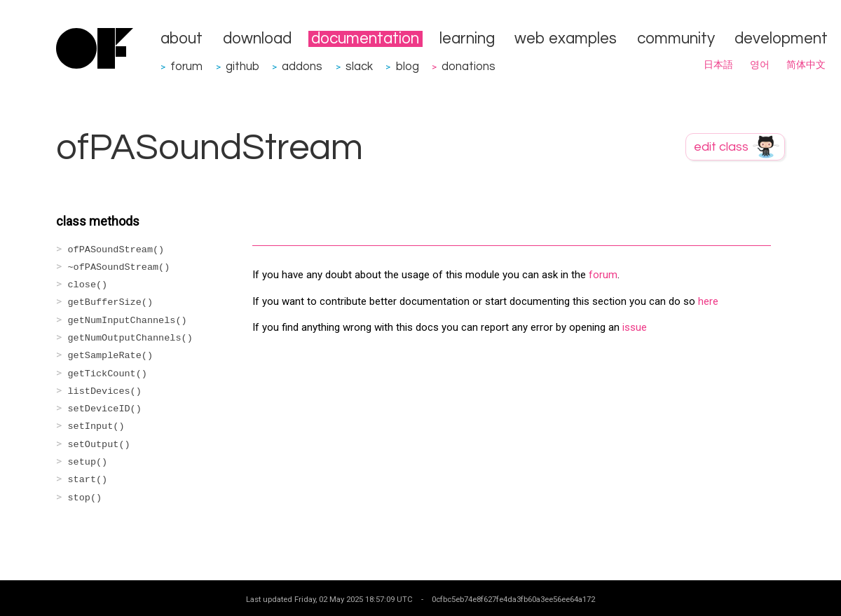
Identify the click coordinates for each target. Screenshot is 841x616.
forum (186, 66)
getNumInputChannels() (128, 321)
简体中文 (806, 65)
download (257, 39)
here (708, 301)
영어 (760, 65)
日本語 (718, 65)
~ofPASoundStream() (119, 267)
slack (359, 66)
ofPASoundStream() (116, 250)
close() (88, 285)
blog (408, 66)
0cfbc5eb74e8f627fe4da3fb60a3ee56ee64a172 (513, 599)
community (676, 39)
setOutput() (99, 445)
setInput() (96, 426)
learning (467, 39)
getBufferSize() (111, 302)
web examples (566, 39)
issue (635, 327)
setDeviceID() (105, 409)
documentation (365, 39)
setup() (88, 462)
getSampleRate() (111, 356)
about (182, 39)
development (781, 39)
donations (469, 66)
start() (88, 480)
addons (302, 66)
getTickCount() (108, 374)
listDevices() (105, 391)
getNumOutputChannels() (130, 338)
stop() (85, 498)
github (242, 66)
